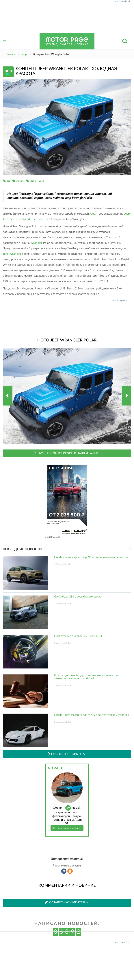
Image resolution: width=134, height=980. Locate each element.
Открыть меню (5, 45)
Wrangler (36, 243)
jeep (8, 181)
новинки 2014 (37, 181)
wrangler (20, 181)
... (129, 549)
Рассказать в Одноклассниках (70, 871)
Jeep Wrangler (12, 254)
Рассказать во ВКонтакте (64, 871)
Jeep (92, 214)
